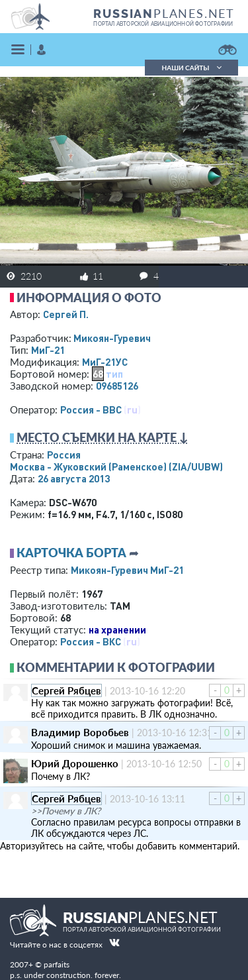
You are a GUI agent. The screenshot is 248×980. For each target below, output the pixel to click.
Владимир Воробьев (80, 732)
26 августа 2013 (74, 478)
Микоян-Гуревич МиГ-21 (127, 570)
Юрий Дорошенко (75, 763)
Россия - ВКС (91, 641)
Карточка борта (71, 553)
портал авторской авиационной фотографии (163, 24)
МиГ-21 (48, 350)
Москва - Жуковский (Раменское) (116, 466)
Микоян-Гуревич (112, 338)
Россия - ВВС (91, 409)
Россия (64, 455)
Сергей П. (66, 314)
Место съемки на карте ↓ (103, 437)
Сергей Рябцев (66, 690)
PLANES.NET (164, 13)
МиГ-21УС (105, 362)
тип (114, 374)
